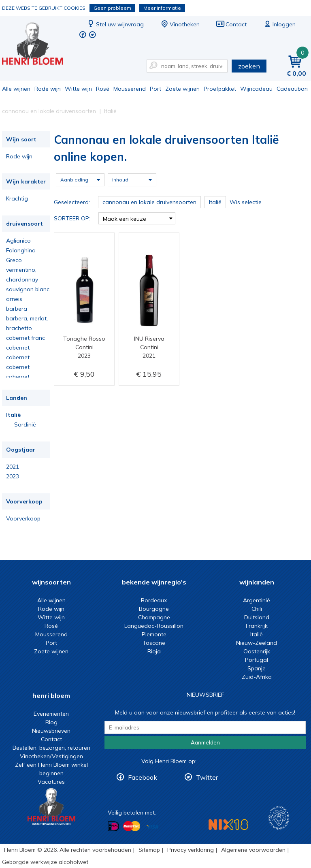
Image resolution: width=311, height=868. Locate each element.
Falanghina (21, 250)
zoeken (249, 66)
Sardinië (25, 424)
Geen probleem (112, 8)
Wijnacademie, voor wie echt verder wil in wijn (279, 818)
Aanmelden (205, 742)
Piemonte (154, 634)
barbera (17, 309)
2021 (13, 467)
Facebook (143, 777)
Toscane (154, 643)
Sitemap (149, 850)
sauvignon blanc (28, 289)
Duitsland (257, 617)
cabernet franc (26, 338)
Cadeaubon (292, 89)
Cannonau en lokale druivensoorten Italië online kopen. (38, 45)
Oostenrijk (257, 651)
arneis (14, 299)
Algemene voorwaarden (253, 850)
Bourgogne (154, 609)
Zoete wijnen (182, 89)
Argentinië (257, 600)
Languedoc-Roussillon (154, 626)
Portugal (257, 660)
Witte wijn (78, 89)
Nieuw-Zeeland (257, 643)
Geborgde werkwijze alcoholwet (45, 862)
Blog (51, 722)
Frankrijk (257, 626)
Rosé (103, 89)
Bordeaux (154, 600)
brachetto (19, 328)
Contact (231, 24)
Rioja (154, 651)
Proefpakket (220, 89)
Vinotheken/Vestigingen (51, 756)
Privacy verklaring (191, 850)
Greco (14, 260)
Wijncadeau (256, 89)
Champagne (154, 617)
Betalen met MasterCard (132, 826)
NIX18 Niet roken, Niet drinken (228, 824)
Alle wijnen (16, 89)
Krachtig (17, 198)
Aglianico (18, 241)
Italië (13, 415)
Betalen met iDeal (113, 826)
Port (155, 89)
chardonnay (22, 279)
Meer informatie (162, 8)
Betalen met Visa (152, 827)
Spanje (257, 668)
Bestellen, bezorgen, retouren (51, 748)
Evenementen (51, 714)
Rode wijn (48, 89)
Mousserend (130, 89)
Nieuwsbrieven (51, 731)
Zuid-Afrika (257, 677)
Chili (257, 609)
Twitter (207, 777)
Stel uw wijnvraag (115, 24)
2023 (13, 476)
